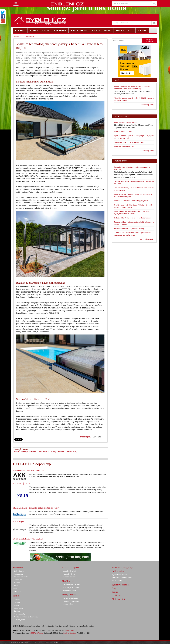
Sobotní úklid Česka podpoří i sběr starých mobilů (133, 218)
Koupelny (17, 602)
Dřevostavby (18, 574)
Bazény (16, 452)
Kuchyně (17, 599)
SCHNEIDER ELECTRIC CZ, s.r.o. (28, 539)
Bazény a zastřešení (29, 452)
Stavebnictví (18, 568)
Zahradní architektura (71, 601)
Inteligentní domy (69, 591)
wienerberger (18, 521)
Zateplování (18, 580)
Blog (114, 588)
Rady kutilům (68, 604)
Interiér (16, 596)
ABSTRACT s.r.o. (36, 633)
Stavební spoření (69, 577)
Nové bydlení (68, 581)
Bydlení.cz (18, 36)
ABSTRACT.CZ (119, 599)
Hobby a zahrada (58, 452)
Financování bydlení (71, 568)
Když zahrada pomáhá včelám (126, 122)
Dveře (16, 586)
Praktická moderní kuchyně (122, 578)
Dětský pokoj (18, 608)
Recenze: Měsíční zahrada (124, 146)
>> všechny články (147, 105)
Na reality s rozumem (71, 588)
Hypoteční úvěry (69, 574)
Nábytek (17, 611)
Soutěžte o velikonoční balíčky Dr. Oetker (130, 142)
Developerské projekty (71, 585)
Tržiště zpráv (86, 437)
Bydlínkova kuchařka (120, 585)
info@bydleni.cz (72, 630)
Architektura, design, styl (122, 568)
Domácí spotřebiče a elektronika (26, 617)
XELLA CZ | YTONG (22, 483)
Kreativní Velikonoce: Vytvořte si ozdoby (129, 229)
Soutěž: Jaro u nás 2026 (123, 132)
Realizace (17, 591)
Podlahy (17, 583)
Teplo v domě (117, 580)
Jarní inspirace (44, 452)
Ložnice (16, 605)
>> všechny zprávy (147, 239)
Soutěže (115, 592)
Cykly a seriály (118, 571)
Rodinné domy (71, 452)
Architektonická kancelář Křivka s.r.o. (29, 471)
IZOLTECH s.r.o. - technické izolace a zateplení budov (36, 508)
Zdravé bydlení (19, 620)
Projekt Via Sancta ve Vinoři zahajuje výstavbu (132, 201)
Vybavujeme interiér (120, 575)
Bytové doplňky (19, 614)
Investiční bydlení (69, 571)
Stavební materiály (21, 577)
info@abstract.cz (69, 633)
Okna (16, 589)
